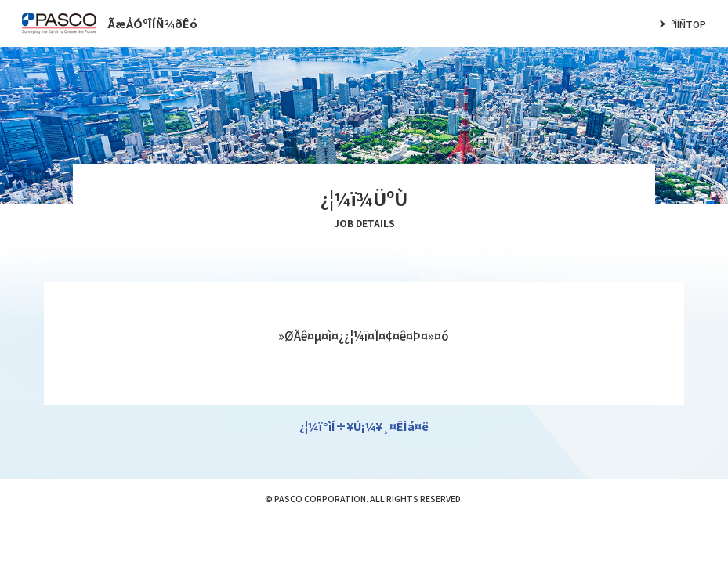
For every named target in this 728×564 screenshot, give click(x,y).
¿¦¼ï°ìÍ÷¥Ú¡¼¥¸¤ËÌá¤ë (364, 426)
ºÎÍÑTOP (688, 24)
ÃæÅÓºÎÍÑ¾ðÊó (153, 23)
